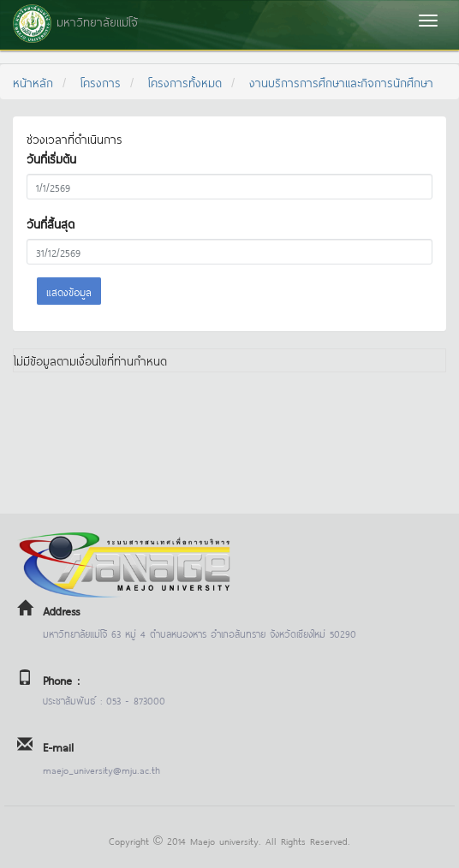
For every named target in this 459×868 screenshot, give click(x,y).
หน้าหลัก (33, 82)
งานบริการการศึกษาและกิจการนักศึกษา (341, 82)
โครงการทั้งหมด (185, 82)
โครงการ (101, 82)
